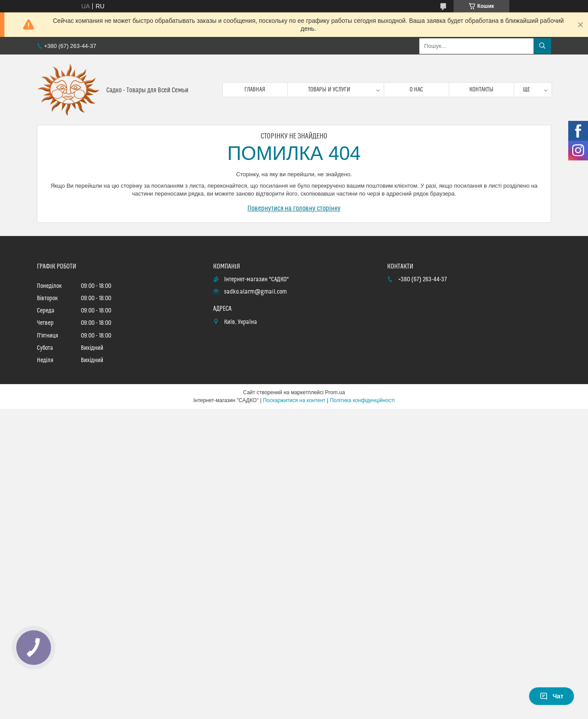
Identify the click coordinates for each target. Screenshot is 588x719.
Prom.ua (335, 392)
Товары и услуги (329, 90)
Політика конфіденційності (362, 400)
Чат (552, 696)
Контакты (481, 90)
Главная (255, 90)
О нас (416, 90)
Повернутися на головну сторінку (294, 208)
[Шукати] (542, 46)
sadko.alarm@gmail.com (256, 292)
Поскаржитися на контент (294, 400)
